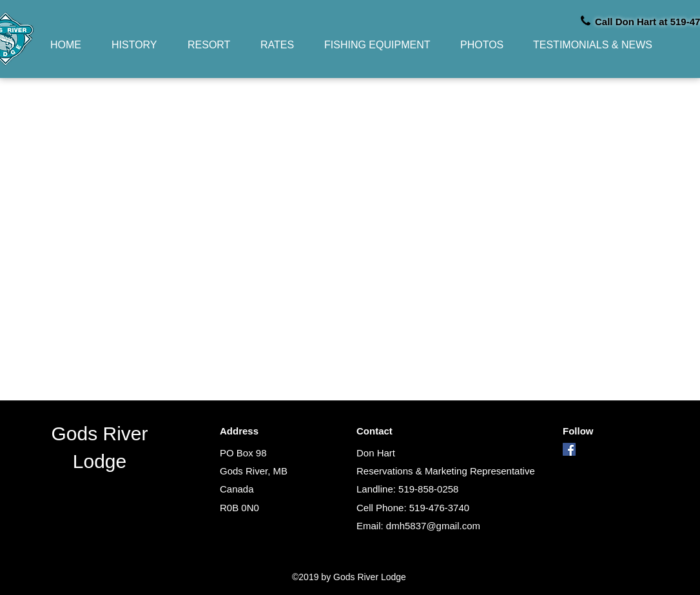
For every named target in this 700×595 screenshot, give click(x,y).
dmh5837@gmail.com (433, 526)
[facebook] (569, 449)
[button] (214, 45)
